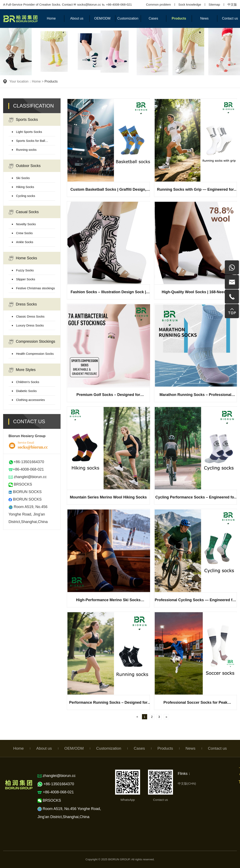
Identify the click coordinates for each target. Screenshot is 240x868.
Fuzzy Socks (25, 270)
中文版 (232, 4)
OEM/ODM (102, 18)
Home (51, 18)
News (204, 18)
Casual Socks (24, 212)
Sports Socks (23, 120)
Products (179, 18)
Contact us (217, 748)
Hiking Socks (25, 187)
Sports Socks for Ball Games (30, 142)
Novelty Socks (26, 224)
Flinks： (185, 774)
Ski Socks (23, 178)
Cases (153, 18)
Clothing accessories (30, 400)
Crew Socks (24, 233)
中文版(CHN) (187, 783)
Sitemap (214, 4)
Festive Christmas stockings (35, 288)
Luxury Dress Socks (30, 325)
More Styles (22, 370)
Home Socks (23, 258)
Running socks (26, 150)
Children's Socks (28, 382)
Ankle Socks (25, 242)
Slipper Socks (26, 279)
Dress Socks (23, 304)
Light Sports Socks (29, 132)
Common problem (159, 4)
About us (77, 18)
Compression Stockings (32, 342)
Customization (128, 18)
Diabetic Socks (26, 391)
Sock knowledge (190, 4)
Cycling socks (26, 196)
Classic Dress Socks (30, 316)
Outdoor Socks (25, 166)
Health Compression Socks (35, 354)
